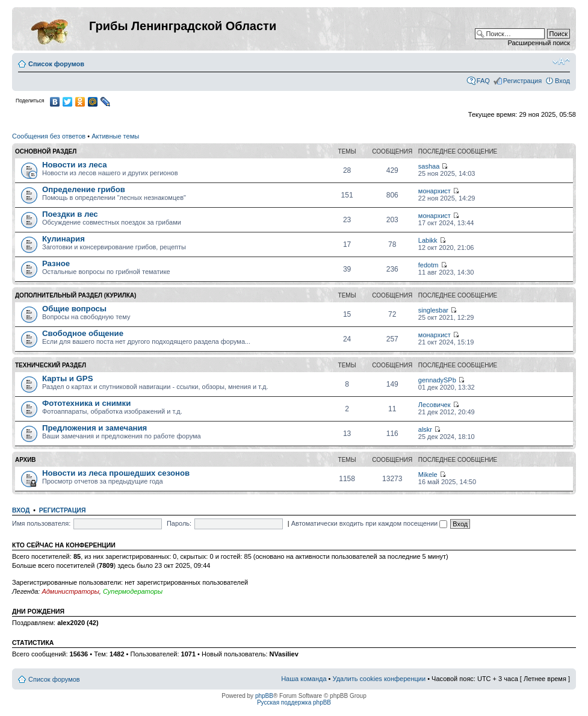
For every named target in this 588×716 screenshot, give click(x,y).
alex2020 (71, 623)
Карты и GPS (67, 378)
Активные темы (115, 136)
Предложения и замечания (94, 428)
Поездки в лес (70, 214)
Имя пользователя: (41, 523)
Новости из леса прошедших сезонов (116, 473)
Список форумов (56, 64)
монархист (435, 191)
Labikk (428, 240)
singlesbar (433, 310)
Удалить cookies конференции (379, 679)
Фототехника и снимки (86, 403)
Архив (26, 460)
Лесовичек (435, 405)
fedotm (429, 265)
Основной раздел (46, 151)
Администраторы (70, 591)
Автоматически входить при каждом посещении (370, 523)
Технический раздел (51, 365)
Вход (562, 81)
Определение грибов (84, 189)
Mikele (428, 475)
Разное (56, 263)
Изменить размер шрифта (561, 61)
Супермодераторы (133, 591)
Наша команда (304, 679)
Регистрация (522, 81)
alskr (425, 429)
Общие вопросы (74, 309)
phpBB (264, 696)
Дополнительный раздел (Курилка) (76, 295)
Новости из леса (74, 165)
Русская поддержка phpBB (294, 702)
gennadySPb (437, 380)
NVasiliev (284, 654)
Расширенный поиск (539, 43)
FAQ (483, 81)
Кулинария (63, 239)
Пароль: (179, 523)
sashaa (429, 166)
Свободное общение (83, 333)
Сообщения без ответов (49, 136)
